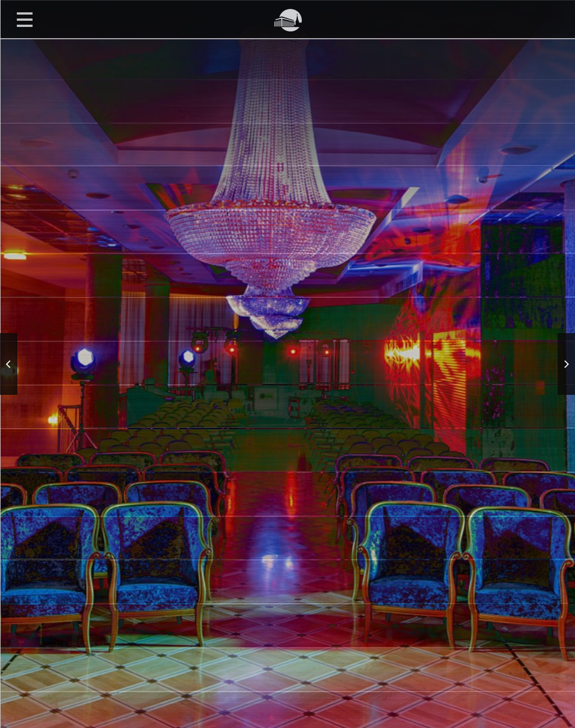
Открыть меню (25, 19)
